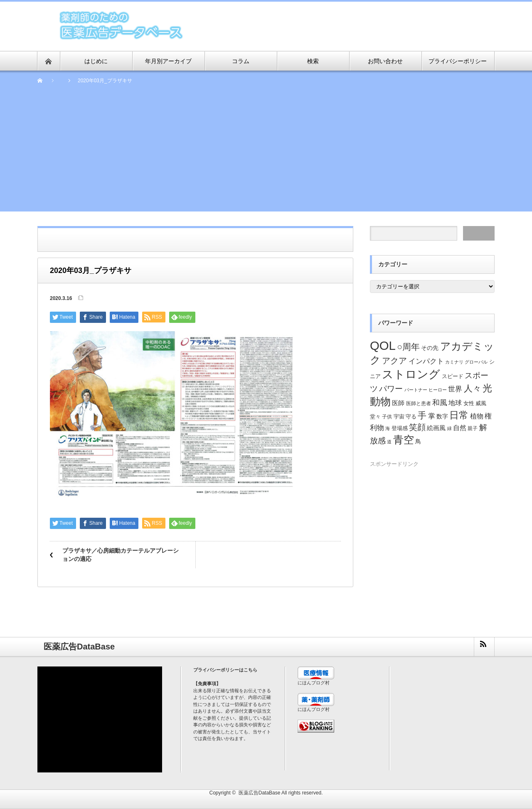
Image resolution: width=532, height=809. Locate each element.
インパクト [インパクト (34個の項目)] (426, 361)
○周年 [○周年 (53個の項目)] (408, 347)
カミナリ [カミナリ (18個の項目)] (454, 362)
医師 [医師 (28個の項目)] (398, 403)
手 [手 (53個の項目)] (422, 415)
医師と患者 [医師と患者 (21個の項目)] (419, 403)
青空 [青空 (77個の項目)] (404, 440)
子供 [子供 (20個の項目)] (387, 417)
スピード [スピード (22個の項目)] (453, 376)
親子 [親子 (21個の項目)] (473, 428)
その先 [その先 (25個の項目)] (430, 348)
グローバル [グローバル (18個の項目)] (476, 362)
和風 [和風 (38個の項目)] (440, 403)
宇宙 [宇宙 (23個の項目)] (399, 417)
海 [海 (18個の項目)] (388, 428)
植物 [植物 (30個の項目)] (477, 416)
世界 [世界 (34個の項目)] (455, 389)
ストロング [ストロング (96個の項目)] (411, 374)
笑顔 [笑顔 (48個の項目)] (417, 427)
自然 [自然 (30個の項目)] (460, 428)
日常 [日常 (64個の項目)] (459, 415)
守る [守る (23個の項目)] (411, 417)
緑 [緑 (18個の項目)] (449, 428)
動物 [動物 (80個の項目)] (380, 401)
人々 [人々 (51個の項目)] (473, 388)
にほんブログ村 (314, 683)
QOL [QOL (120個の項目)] (383, 345)
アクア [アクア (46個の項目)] (394, 361)
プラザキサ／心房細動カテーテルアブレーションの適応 (121, 555)
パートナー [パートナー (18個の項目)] (416, 390)
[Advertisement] (266, 153)
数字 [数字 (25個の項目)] (442, 417)
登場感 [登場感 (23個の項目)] (400, 428)
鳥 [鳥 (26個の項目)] (418, 441)
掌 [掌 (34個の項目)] (432, 416)
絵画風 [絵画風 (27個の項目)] (436, 428)
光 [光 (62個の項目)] (487, 388)
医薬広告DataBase (260, 793)
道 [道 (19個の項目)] (389, 442)
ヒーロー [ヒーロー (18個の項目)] (438, 390)
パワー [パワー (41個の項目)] (391, 389)
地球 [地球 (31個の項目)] (455, 403)
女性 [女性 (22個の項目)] (469, 403)
